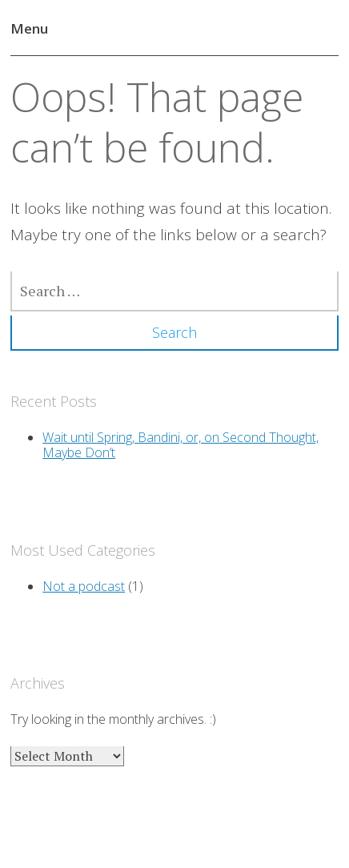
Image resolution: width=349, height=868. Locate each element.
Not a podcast (84, 586)
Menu (29, 28)
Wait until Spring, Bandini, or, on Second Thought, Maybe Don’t (181, 445)
